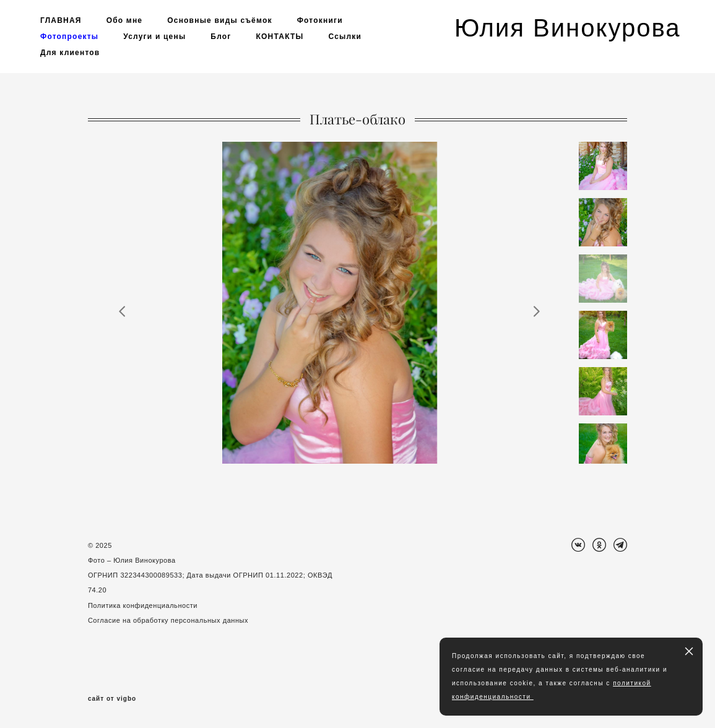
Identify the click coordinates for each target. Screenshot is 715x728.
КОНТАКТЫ (280, 37)
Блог (221, 37)
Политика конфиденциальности (143, 605)
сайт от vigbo (112, 699)
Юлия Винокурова (565, 28)
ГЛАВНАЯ (61, 20)
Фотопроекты (69, 37)
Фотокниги (320, 20)
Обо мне (125, 20)
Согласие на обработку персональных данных (168, 620)
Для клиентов (70, 53)
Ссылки (345, 37)
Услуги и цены (154, 37)
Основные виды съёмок (219, 20)
